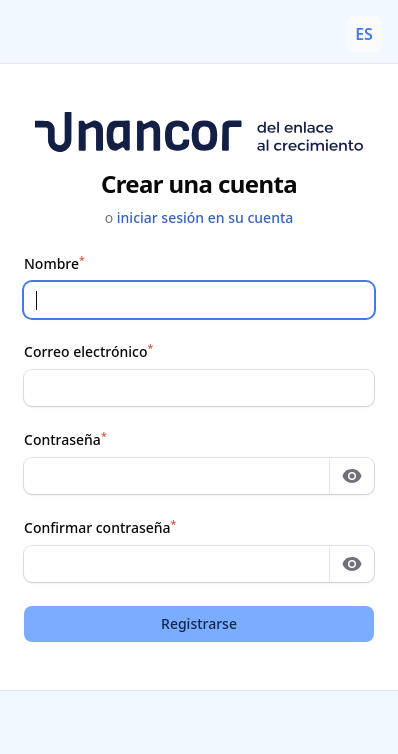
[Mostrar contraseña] (352, 476)
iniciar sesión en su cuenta (205, 217)
